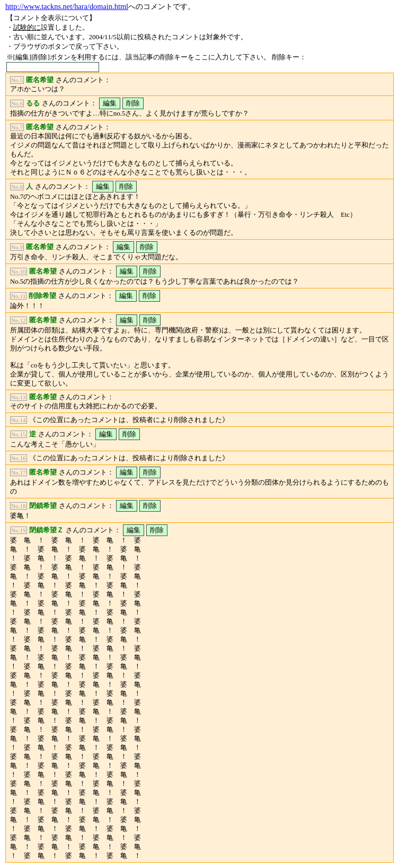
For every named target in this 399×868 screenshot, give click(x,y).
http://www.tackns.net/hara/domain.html (67, 6)
